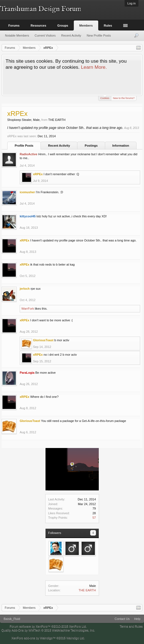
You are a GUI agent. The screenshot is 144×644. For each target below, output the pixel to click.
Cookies (105, 98)
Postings (91, 146)
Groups (63, 26)
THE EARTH (87, 590)
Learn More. (94, 67)
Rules (108, 26)
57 (94, 518)
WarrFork (28, 309)
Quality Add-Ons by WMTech (48, 630)
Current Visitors (45, 35)
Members (86, 26)
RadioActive (29, 154)
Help (137, 619)
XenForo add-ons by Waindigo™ (33, 638)
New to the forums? (124, 98)
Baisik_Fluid (12, 619)
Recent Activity (59, 146)
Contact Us (122, 619)
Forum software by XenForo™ (48, 626)
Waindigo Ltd (75, 638)
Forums (14, 26)
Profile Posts (24, 146)
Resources (38, 26)
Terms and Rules (131, 626)
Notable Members (17, 35)
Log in (132, 3)
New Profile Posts (99, 35)
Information (121, 146)
